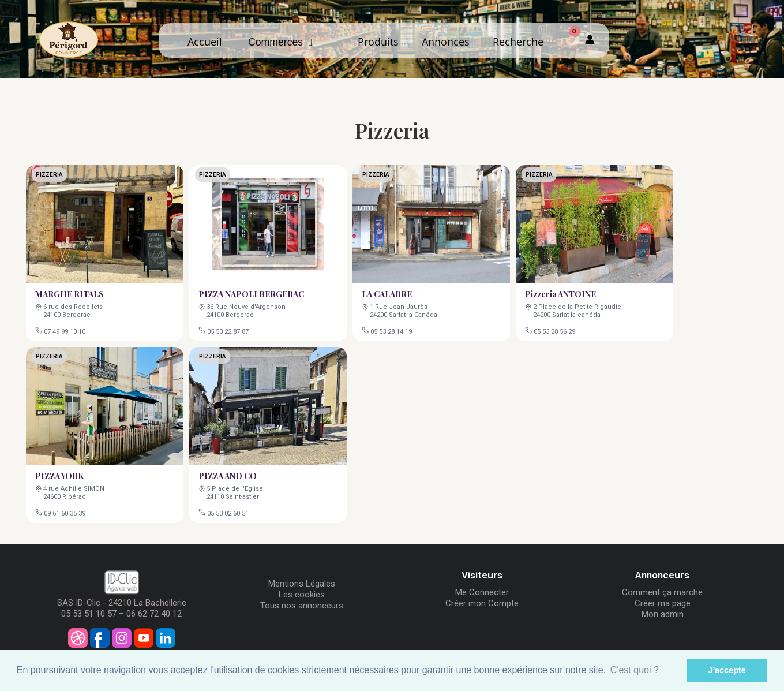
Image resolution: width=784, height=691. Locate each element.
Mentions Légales (302, 584)
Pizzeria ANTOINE (561, 293)
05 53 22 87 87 (228, 330)
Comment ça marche (662, 592)
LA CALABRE (388, 293)
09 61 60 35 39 (65, 512)
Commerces (280, 42)
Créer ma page (663, 603)
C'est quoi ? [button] (635, 670)
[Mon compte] (590, 40)
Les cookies (302, 595)
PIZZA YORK (61, 475)
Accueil (205, 42)
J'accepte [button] (727, 670)
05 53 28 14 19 (392, 330)
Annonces (446, 42)
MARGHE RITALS (70, 293)
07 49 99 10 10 (65, 330)
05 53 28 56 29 (555, 330)
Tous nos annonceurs (302, 606)
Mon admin (663, 614)
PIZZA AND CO (228, 475)
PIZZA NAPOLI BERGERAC (252, 293)
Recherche (518, 42)
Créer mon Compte (482, 603)
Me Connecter (482, 592)
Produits (378, 42)
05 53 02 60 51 (228, 512)
